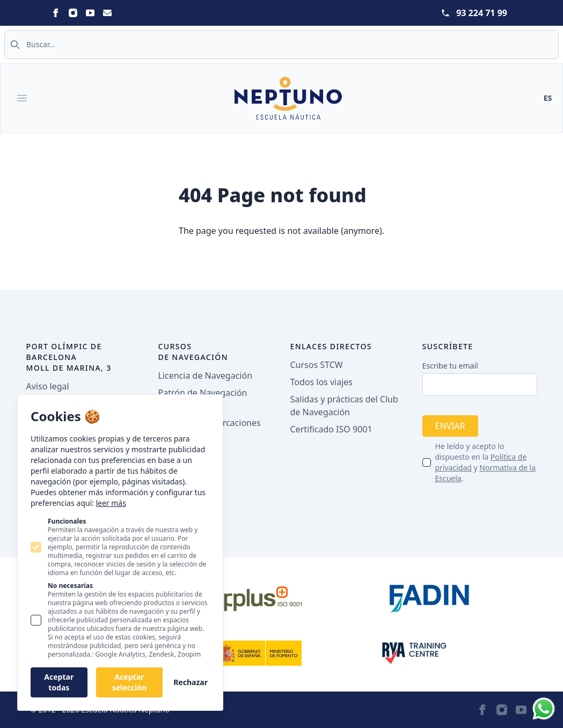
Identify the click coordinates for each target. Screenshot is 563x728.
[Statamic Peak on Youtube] (90, 13)
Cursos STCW (317, 365)
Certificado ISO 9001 (331, 429)
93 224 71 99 (482, 13)
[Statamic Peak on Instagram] (73, 13)
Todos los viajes (321, 382)
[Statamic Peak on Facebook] (56, 13)
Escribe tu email (450, 366)
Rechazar (191, 682)
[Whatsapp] (544, 709)
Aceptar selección (129, 682)
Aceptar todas (59, 682)
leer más (111, 503)
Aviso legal (48, 386)
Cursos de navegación (193, 352)
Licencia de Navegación (206, 376)
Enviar (450, 426)
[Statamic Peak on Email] (107, 13)
